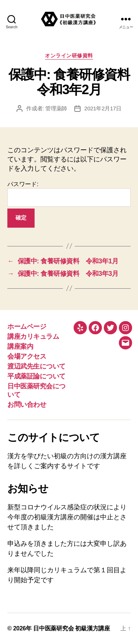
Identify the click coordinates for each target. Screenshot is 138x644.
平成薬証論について (36, 376)
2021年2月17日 (103, 108)
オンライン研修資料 (69, 56)
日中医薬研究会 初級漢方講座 (72, 628)
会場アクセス (27, 356)
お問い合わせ (27, 405)
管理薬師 (56, 108)
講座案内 (20, 346)
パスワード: (69, 194)
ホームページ (27, 327)
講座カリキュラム (33, 337)
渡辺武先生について (36, 366)
